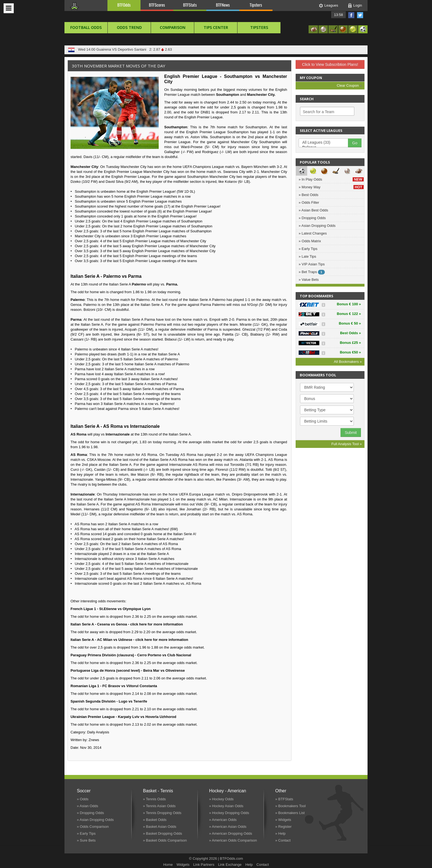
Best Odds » (350, 333)
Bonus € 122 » (349, 314)
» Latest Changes (313, 233)
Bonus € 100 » (349, 304)
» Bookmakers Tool (290, 806)
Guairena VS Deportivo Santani (121, 49)
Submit (351, 432)
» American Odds (223, 820)
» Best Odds (309, 195)
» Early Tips (308, 249)
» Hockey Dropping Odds (229, 813)
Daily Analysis (98, 732)
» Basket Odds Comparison (165, 840)
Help (249, 865)
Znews (94, 740)
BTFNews (223, 5)
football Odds (86, 27)
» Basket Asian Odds (160, 827)
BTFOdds (124, 5)
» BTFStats (284, 799)
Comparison (173, 27)
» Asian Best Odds (313, 210)
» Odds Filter (309, 202)
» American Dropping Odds (231, 833)
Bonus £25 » (350, 343)
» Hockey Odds (221, 799)
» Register (283, 827)
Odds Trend (129, 27)
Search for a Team (318, 112)
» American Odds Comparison (233, 840)
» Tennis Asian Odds (159, 806)
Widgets (183, 865)
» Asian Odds (87, 806)
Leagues (331, 5)
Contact (263, 865)
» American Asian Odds (228, 827)
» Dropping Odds (312, 218)
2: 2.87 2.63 (160, 49)
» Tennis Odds (154, 799)
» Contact (283, 840)
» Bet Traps (312, 272)
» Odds (83, 799)
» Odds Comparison (93, 827)
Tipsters (256, 5)
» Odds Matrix (310, 241)
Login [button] (358, 5)
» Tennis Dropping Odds (162, 813)
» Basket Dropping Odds (163, 833)
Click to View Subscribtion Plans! (330, 64)
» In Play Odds (331, 179)
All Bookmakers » (348, 362)
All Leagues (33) (326, 143)
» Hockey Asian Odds (226, 806)
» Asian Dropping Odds (317, 226)
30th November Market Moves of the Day (119, 66)
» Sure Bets (86, 840)
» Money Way (331, 187)
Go (355, 143)
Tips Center (216, 27)
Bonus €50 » (350, 352)
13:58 (338, 15)
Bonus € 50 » (350, 323)
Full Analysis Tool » (347, 444)
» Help (280, 833)
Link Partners (204, 865)
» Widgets (283, 820)
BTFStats (190, 5)
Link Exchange (230, 865)
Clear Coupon (349, 85)
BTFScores (157, 5)
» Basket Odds (155, 820)
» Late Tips (307, 256)
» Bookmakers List (290, 813)
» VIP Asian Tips (312, 264)
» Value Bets (309, 280)
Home (168, 865)
